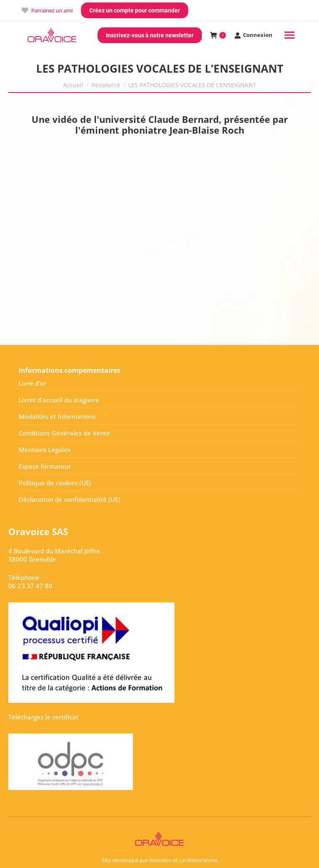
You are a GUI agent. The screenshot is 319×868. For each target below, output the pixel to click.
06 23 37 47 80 (30, 586)
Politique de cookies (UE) (55, 483)
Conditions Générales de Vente (64, 433)
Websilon (161, 860)
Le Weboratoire (199, 860)
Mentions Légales (45, 450)
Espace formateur (45, 466)
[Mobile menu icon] (290, 35)
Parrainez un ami (47, 11)
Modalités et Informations (57, 416)
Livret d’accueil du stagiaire (59, 400)
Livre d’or (32, 383)
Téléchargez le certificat (43, 717)
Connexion (253, 35)
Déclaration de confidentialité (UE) (70, 499)
